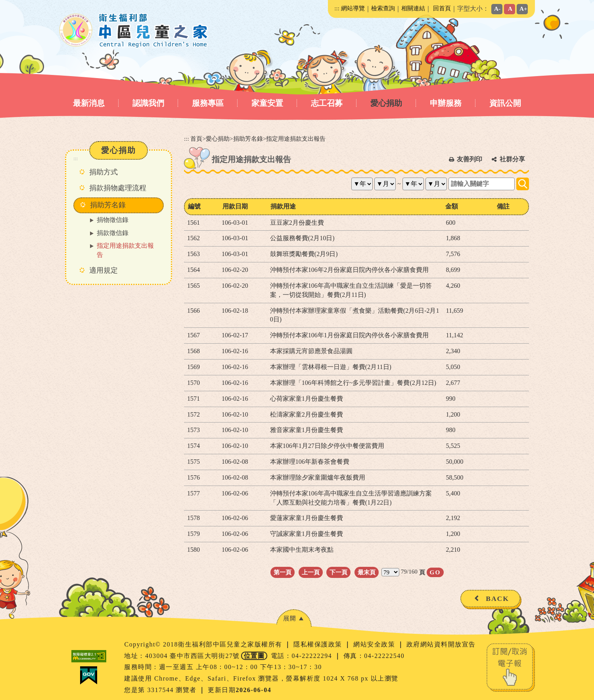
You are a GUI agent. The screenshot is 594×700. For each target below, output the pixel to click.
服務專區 (208, 103)
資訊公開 (505, 103)
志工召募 (327, 103)
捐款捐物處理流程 (118, 188)
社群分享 (512, 159)
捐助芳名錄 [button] (108, 205)
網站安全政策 (375, 644)
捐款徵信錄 (113, 233)
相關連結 (413, 8)
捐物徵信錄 (113, 220)
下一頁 (338, 572)
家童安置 (267, 103)
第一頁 (283, 572)
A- (497, 9)
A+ (523, 9)
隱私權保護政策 (319, 644)
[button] (294, 618)
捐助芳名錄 (248, 139)
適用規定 (103, 270)
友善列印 (469, 159)
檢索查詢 (383, 8)
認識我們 (148, 103)
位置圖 (254, 656)
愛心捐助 (386, 103)
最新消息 (89, 103)
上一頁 (311, 572)
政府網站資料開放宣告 (441, 644)
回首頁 (442, 8)
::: (337, 8)
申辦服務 (446, 103)
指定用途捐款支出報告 (125, 250)
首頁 (196, 139)
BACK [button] (497, 599)
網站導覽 (353, 8)
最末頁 (367, 572)
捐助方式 (103, 172)
